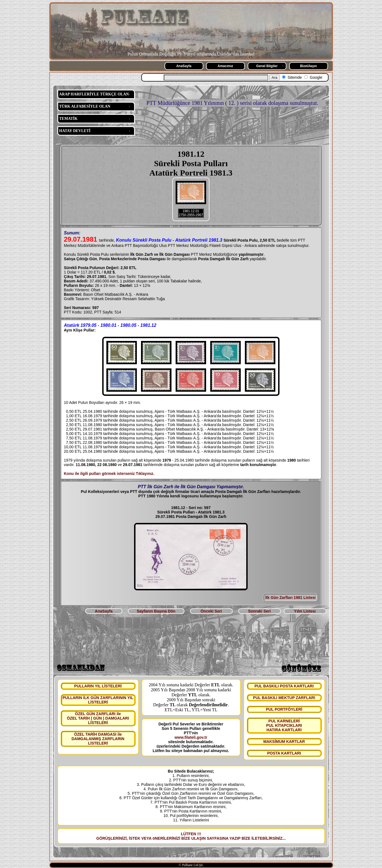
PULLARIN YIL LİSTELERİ (98, 686)
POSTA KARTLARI (284, 753)
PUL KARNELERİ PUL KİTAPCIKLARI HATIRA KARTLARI (284, 725)
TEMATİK (69, 119)
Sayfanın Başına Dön (156, 611)
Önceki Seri (211, 611)
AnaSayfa (184, 66)
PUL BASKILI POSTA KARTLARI (284, 686)
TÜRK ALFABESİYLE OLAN (85, 106)
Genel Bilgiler (267, 66)
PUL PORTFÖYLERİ (284, 709)
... (284, 838)
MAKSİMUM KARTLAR (284, 742)
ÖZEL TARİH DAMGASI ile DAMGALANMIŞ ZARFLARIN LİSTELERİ (98, 739)
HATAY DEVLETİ (75, 131)
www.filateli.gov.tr (191, 737)
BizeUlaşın (308, 66)
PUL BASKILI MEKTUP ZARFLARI (284, 698)
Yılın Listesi (305, 611)
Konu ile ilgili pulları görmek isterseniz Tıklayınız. (109, 474)
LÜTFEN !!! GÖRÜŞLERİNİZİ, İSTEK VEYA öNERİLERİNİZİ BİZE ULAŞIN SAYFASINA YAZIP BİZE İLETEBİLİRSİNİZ (189, 836)
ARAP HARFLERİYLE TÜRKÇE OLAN (94, 94)
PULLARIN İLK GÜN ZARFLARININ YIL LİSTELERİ (98, 700)
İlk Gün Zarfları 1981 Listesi (290, 598)
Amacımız (225, 66)
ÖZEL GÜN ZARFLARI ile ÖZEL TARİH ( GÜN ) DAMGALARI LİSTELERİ (98, 718)
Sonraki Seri (260, 611)
